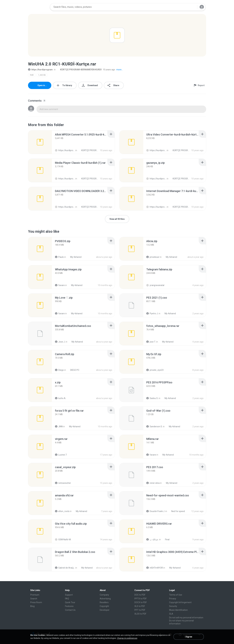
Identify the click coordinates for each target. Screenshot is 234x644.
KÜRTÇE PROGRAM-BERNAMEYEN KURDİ (79, 70)
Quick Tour (70, 602)
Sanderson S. (154, 426)
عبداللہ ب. (152, 540)
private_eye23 (155, 370)
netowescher (63, 483)
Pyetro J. (152, 313)
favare (60, 285)
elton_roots (62, 511)
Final (166, 540)
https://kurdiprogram (40, 70)
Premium (35, 595)
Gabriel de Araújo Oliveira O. (65, 568)
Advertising (105, 599)
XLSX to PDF (140, 614)
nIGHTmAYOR (155, 568)
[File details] (40, 142)
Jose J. (60, 342)
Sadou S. (152, 398)
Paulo (59, 257)
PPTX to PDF (141, 599)
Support (69, 595)
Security (173, 606)
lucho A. (60, 398)
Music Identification (178, 610)
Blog (32, 606)
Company (104, 595)
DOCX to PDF (141, 602)
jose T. (151, 342)
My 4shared (74, 257)
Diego (59, 370)
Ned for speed (176, 511)
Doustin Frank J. (156, 511)
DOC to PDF (140, 595)
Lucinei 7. (61, 455)
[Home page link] (38, 7)
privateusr (153, 257)
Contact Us (70, 610)
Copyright (104, 606)
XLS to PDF (140, 606)
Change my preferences (127, 638)
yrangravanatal (155, 285)
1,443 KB (42, 75)
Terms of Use (176, 595)
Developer (105, 610)
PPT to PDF (140, 610)
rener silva (153, 483)
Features (69, 606)
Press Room (36, 602)
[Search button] (193, 7)
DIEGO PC (73, 370)
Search (34, 599)
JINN (59, 426)
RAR (32, 75)
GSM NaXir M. (63, 540)
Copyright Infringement (180, 602)
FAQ (67, 599)
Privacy (173, 599)
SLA (171, 614)
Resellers (104, 602)
